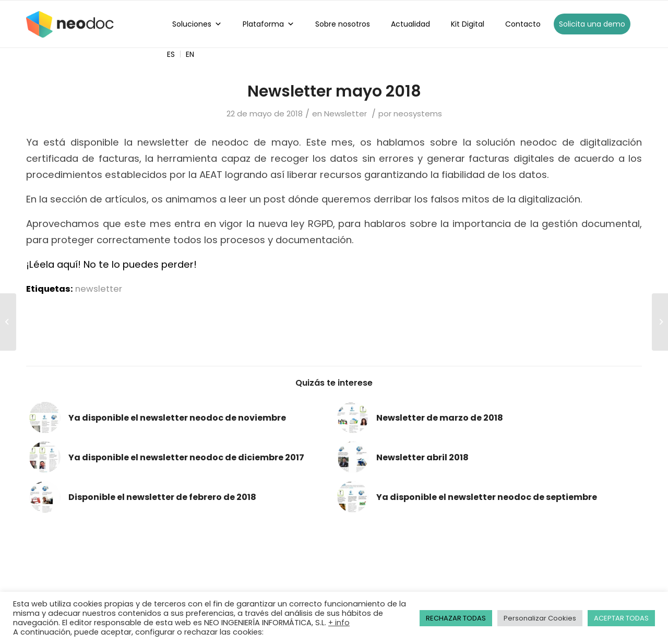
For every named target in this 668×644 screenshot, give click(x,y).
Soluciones (197, 24)
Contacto (523, 24)
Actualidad (410, 24)
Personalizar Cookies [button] (540, 618)
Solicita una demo (592, 24)
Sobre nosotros (343, 24)
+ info (339, 623)
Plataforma (269, 24)
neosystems (418, 114)
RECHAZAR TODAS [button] (456, 618)
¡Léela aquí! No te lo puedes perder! (111, 264)
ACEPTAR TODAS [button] (621, 618)
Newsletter (345, 114)
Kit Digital (468, 24)
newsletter (99, 289)
